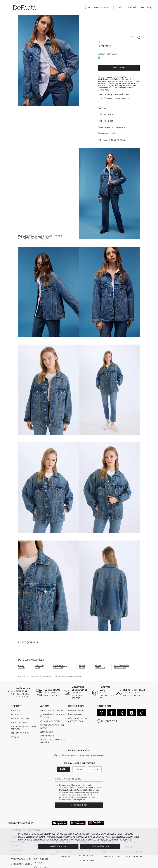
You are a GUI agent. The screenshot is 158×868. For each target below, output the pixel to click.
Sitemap (15, 737)
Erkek (79, 769)
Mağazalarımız (76, 711)
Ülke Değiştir (109, 721)
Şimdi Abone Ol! (79, 805)
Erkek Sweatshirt (111, 857)
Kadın (63, 769)
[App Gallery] (96, 823)
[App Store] (60, 823)
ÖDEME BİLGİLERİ (106, 134)
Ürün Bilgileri (105, 121)
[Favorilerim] (131, 8)
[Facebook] (111, 713)
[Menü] (8, 8)
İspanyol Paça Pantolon (60, 667)
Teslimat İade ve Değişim (112, 140)
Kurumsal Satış (19, 722)
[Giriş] (119, 8)
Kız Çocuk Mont (87, 855)
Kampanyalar (47, 736)
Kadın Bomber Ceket (135, 857)
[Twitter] (122, 713)
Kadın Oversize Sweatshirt (122, 667)
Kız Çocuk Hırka (87, 860)
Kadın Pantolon (100, 667)
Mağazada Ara (106, 115)
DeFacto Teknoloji (20, 733)
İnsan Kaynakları (20, 718)
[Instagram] (132, 713)
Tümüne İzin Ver (100, 846)
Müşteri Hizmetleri (78, 718)
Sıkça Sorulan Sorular (51, 711)
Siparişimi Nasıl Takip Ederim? (52, 716)
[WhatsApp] (101, 713)
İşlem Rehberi (46, 732)
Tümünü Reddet (58, 846)
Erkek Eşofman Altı (21, 859)
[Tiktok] (142, 713)
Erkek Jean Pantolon (21, 864)
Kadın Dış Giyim (39, 667)
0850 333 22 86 (76, 721)
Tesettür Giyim (64, 857)
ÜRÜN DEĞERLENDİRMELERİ (112, 127)
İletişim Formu (76, 715)
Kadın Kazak (82, 667)
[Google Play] (78, 823)
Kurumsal (16, 711)
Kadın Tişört (22, 667)
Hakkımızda (17, 715)
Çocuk (95, 769)
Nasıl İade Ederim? (50, 721)
